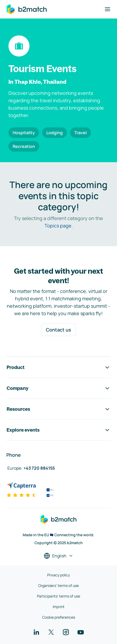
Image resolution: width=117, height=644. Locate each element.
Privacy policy (58, 575)
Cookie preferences (59, 617)
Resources (58, 409)
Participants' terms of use (58, 596)
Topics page (58, 226)
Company (58, 388)
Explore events (58, 430)
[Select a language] (58, 556)
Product (58, 367)
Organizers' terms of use (58, 585)
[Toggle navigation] (108, 9)
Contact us (58, 330)
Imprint (59, 607)
